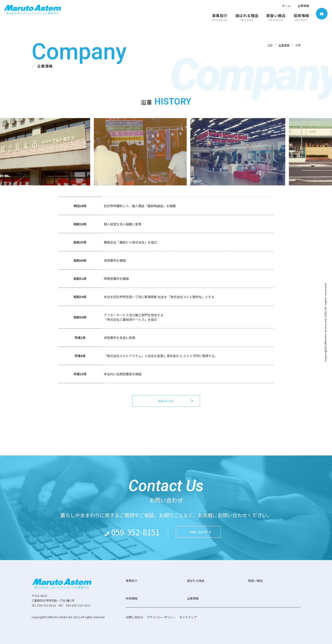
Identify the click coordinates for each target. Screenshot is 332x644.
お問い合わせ (135, 617)
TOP (270, 45)
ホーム (286, 6)
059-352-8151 (135, 532)
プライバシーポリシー (161, 617)
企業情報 (303, 6)
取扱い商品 (255, 581)
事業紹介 (132, 581)
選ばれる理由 (196, 581)
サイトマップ (188, 617)
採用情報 (132, 598)
